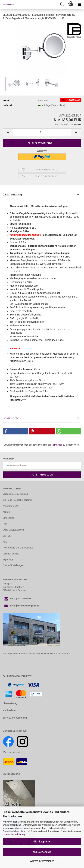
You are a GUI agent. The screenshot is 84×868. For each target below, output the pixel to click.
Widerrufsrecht (10, 506)
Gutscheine (8, 518)
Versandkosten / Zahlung (15, 494)
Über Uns (7, 536)
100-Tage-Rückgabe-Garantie (17, 500)
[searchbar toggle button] (62, 4)
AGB (5, 542)
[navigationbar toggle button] (80, 4)
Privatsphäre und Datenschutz (18, 548)
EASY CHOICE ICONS (13, 530)
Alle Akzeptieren (42, 842)
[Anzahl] (42, 132)
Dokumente (11, 418)
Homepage (57, 445)
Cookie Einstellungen (13, 565)
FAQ (5, 524)
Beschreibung (12, 194)
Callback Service (11, 554)
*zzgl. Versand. (63, 654)
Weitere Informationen (42, 861)
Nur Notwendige (42, 852)
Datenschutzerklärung (14, 834)
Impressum (8, 560)
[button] (8, 132)
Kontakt (7, 512)
